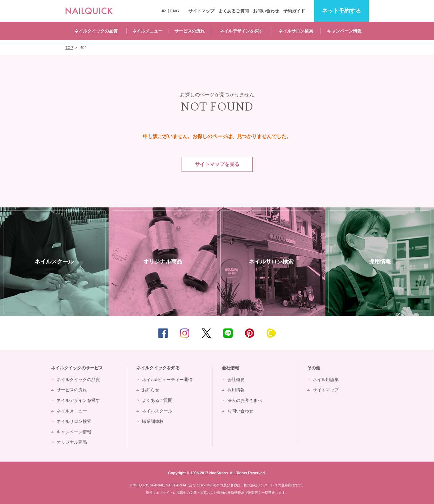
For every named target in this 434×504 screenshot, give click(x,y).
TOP (420, 333)
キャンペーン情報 (344, 31)
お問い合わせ (266, 11)
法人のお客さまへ (245, 400)
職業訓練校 (153, 421)
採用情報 (236, 390)
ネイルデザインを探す (241, 31)
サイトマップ (201, 11)
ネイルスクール (157, 411)
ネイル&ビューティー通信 (167, 380)
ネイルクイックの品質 (96, 31)
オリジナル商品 (72, 442)
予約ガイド (294, 11)
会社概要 (236, 380)
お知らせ (151, 390)
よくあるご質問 (234, 11)
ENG (174, 11)
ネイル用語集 (326, 380)
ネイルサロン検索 (296, 31)
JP (163, 11)
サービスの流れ (190, 31)
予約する (342, 11)
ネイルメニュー (147, 31)
